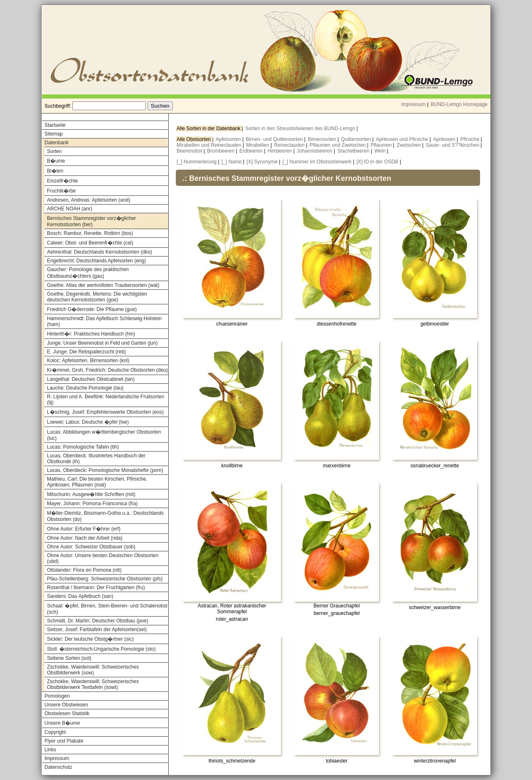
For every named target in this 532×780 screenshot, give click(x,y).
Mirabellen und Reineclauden (210, 145)
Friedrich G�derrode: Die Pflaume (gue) (92, 309)
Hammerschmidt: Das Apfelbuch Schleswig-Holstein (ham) (104, 321)
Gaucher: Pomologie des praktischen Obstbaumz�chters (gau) (88, 273)
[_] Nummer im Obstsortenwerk (317, 162)
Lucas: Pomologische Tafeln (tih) (83, 447)
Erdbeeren (252, 151)
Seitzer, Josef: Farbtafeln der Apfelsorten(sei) (97, 629)
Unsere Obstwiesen (66, 705)
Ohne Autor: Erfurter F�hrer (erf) (84, 529)
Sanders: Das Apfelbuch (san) (80, 596)
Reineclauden (290, 145)
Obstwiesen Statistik (67, 713)
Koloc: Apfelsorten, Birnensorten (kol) (88, 360)
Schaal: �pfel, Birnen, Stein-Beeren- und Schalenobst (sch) (107, 609)
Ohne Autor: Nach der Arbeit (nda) (85, 538)
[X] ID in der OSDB (378, 162)
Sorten (54, 151)
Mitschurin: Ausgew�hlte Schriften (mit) (91, 494)
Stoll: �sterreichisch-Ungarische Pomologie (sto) (101, 649)
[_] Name (232, 162)
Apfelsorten (229, 139)
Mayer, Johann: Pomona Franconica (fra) (92, 504)
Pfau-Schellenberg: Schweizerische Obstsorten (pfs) (105, 579)
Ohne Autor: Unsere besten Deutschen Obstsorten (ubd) (103, 558)
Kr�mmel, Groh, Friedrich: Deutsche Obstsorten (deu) (107, 370)
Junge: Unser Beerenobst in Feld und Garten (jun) (102, 343)
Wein (381, 151)
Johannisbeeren (315, 151)
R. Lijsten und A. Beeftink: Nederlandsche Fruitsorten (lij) (106, 400)
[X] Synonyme (262, 162)
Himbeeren (281, 151)
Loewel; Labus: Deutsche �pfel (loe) (88, 422)
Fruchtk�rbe (61, 191)
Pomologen (57, 696)
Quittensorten (356, 139)
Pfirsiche (470, 139)
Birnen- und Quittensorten (275, 139)
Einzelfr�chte (63, 181)
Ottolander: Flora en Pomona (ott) (84, 570)
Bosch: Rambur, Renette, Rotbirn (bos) (90, 233)
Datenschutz (58, 767)
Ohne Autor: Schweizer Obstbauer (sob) (91, 547)
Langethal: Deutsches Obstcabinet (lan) (91, 379)
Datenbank (57, 143)
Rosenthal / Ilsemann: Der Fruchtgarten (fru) (96, 587)
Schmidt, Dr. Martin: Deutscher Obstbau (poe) (97, 621)
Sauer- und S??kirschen (453, 145)
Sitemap (54, 134)
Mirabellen (258, 145)
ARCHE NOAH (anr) (70, 209)
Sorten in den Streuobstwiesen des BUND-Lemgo (301, 128)
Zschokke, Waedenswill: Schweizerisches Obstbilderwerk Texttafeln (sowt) (93, 684)
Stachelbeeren (354, 151)
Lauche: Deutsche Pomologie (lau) (85, 388)
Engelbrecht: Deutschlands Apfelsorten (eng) (96, 261)
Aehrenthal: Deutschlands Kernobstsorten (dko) (100, 252)
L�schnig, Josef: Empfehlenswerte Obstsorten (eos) (105, 412)
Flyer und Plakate (64, 741)
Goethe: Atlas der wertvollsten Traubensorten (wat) (103, 285)
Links (50, 750)
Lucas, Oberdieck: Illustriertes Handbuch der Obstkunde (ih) (96, 459)
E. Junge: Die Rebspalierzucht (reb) (86, 352)
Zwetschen (409, 145)
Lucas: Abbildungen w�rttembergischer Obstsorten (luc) (104, 435)
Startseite (55, 125)
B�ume (56, 161)
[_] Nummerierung (197, 162)
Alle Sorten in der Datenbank (209, 128)
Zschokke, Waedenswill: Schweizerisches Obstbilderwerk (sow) (93, 670)
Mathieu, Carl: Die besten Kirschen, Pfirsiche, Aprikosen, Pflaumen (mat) (97, 482)
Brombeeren (221, 151)
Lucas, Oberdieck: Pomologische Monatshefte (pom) (105, 470)
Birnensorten (323, 139)
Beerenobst (190, 151)
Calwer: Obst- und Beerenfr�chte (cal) (90, 243)
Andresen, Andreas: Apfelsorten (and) (89, 200)
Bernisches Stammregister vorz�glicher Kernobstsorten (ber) (91, 221)
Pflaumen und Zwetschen (339, 145)
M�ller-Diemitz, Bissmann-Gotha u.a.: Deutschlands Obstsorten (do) (105, 516)
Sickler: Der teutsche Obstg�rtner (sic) (90, 639)
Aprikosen (445, 139)
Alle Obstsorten (194, 139)
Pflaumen (382, 145)
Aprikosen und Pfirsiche (403, 139)
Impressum (413, 104)
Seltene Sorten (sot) (69, 658)
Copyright (55, 732)
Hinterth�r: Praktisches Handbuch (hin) (91, 334)
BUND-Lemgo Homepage (459, 104)
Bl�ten (55, 171)
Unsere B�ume (62, 723)
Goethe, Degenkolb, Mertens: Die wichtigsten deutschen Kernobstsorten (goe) (97, 297)
